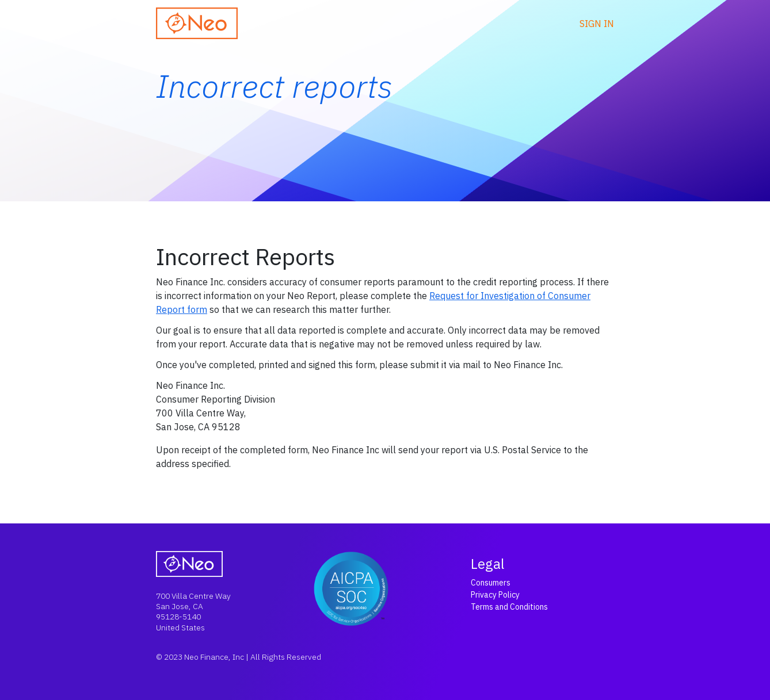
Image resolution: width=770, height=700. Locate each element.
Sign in (597, 24)
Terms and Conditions (509, 607)
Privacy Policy (495, 595)
